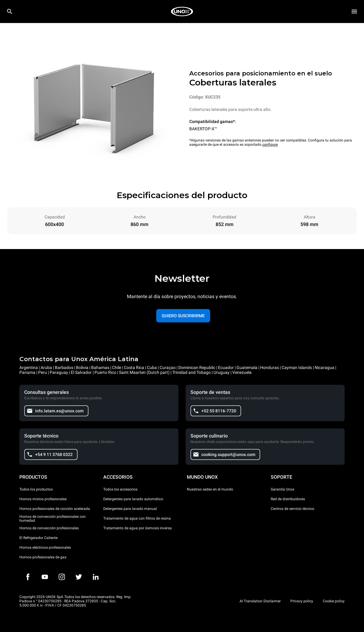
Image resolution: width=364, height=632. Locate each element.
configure (270, 145)
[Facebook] (28, 577)
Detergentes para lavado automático (133, 499)
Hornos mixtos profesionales (43, 499)
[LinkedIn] (96, 577)
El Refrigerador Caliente (38, 538)
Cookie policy (334, 601)
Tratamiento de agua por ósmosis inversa (137, 528)
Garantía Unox (283, 489)
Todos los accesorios (120, 489)
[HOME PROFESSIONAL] (182, 12)
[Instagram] (62, 577)
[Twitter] (79, 577)
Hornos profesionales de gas (43, 557)
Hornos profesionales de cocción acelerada (55, 509)
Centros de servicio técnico (293, 509)
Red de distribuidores (288, 499)
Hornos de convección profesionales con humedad (53, 519)
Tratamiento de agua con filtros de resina (137, 518)
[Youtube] (45, 577)
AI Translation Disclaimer (260, 601)
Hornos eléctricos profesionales (45, 547)
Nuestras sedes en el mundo (210, 489)
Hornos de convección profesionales (49, 528)
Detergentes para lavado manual (130, 509)
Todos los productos (36, 489)
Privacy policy (302, 601)
